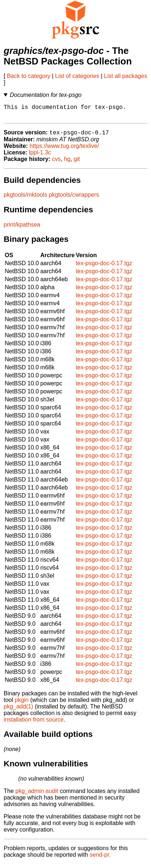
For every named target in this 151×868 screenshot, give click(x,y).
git (77, 163)
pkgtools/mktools (25, 199)
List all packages (125, 76)
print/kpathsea (22, 229)
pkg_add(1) (18, 710)
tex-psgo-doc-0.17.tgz (104, 267)
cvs (57, 163)
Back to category (29, 76)
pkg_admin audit (37, 795)
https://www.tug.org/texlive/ (64, 150)
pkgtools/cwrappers (74, 199)
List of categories (77, 76)
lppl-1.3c (40, 156)
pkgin (22, 704)
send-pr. (100, 859)
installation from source (34, 724)
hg (67, 163)
